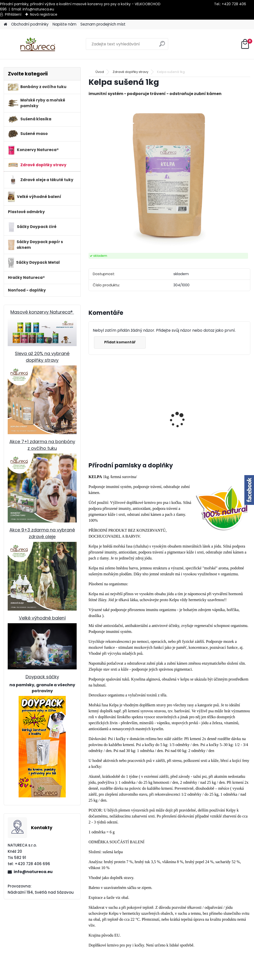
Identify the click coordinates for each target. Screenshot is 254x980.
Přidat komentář (120, 342)
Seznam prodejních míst (103, 24)
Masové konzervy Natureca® (42, 312)
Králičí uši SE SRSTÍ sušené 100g (145, 434)
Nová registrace (44, 14)
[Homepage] (5, 24)
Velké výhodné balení (42, 618)
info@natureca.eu (38, 9)
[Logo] (38, 44)
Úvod (100, 72)
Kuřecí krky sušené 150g (184, 431)
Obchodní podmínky (30, 24)
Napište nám (64, 24)
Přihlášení (13, 14)
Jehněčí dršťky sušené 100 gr (227, 427)
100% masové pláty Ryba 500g (108, 431)
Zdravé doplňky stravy (130, 72)
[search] (162, 46)
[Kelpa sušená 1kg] (169, 175)
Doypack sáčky (42, 677)
